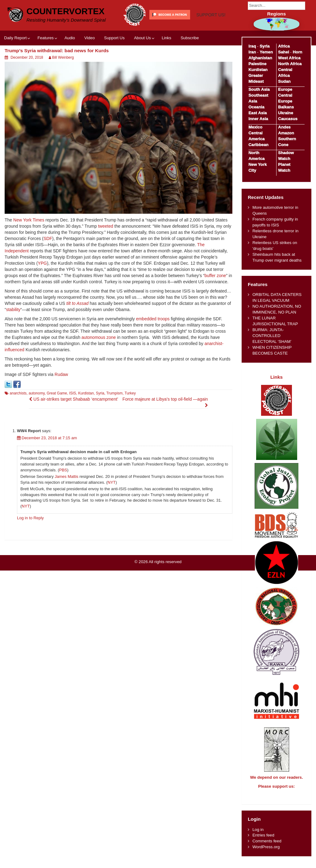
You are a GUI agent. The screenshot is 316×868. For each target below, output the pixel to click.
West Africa (289, 58)
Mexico (255, 127)
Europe (285, 89)
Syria (100, 415)
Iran (252, 52)
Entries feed (263, 841)
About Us (142, 60)
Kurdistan (86, 415)
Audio (70, 60)
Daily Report (15, 60)
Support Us (114, 60)
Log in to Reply (30, 540)
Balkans (286, 107)
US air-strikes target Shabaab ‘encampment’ (74, 421)
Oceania (256, 107)
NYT (112, 504)
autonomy (37, 415)
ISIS (73, 415)
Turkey (130, 415)
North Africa (290, 64)
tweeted (106, 248)
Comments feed (267, 847)
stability (13, 332)
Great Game (57, 415)
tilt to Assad (77, 326)
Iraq (252, 46)
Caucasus (288, 119)
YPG (42, 285)
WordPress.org (266, 852)
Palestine (257, 64)
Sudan (284, 81)
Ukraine (286, 113)
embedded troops (153, 341)
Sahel (283, 52)
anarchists (18, 415)
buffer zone (215, 298)
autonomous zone (99, 360)
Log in (258, 835)
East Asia (258, 113)
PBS (63, 492)
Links (166, 60)
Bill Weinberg (63, 80)
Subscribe (190, 60)
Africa (284, 46)
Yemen (266, 52)
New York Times (29, 242)
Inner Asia (258, 119)
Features (45, 60)
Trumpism (114, 415)
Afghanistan (260, 58)
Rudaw (61, 397)
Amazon (286, 133)
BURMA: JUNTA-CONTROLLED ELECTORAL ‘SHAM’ (272, 336)
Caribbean (258, 145)
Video (89, 60)
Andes (284, 127)
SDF (48, 261)
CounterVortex (66, 11)
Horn (297, 52)
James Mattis (67, 499)
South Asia (259, 89)
